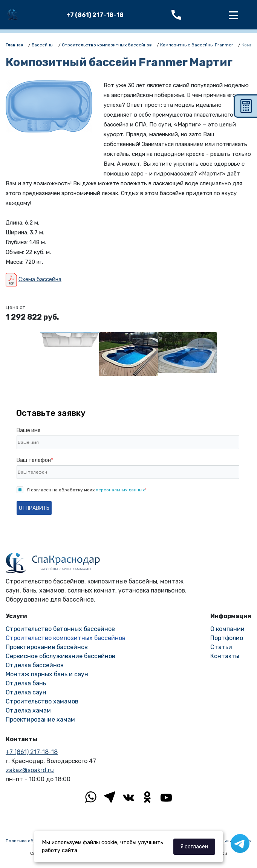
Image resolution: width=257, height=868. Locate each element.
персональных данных (120, 490)
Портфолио (227, 638)
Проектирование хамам (40, 719)
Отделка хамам (28, 710)
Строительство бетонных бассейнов (60, 629)
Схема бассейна (40, 279)
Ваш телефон (35, 460)
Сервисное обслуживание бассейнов (60, 656)
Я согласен (194, 847)
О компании (227, 629)
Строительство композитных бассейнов (66, 638)
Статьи (221, 647)
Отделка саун (26, 692)
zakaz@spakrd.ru (30, 770)
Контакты (225, 656)
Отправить (34, 508)
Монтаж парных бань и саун (47, 674)
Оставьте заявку (51, 413)
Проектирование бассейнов (47, 647)
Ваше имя (28, 430)
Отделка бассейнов (35, 665)
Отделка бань (26, 683)
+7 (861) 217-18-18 (95, 15)
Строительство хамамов (42, 701)
